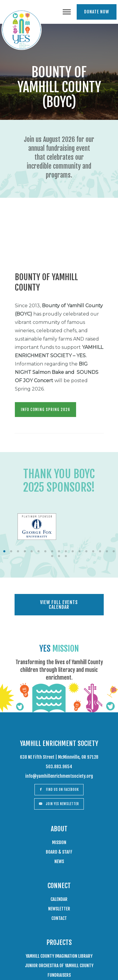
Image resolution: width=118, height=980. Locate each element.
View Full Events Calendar (59, 605)
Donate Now (97, 12)
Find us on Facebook (59, 790)
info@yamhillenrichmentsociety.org (59, 776)
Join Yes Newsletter (59, 804)
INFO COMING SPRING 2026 (45, 410)
